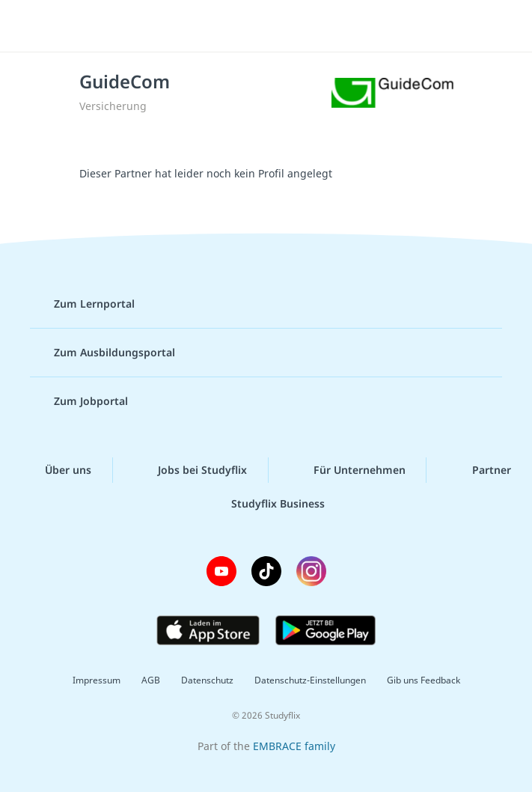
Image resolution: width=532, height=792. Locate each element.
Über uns (56, 470)
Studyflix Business (266, 504)
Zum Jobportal (79, 401)
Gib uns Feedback (424, 680)
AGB (151, 680)
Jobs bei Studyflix (190, 470)
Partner (480, 470)
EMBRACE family (294, 746)
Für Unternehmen (348, 470)
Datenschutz (207, 680)
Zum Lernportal (82, 304)
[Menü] (34, 26)
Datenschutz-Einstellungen (310, 680)
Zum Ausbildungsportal (103, 353)
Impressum (97, 680)
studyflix (279, 26)
